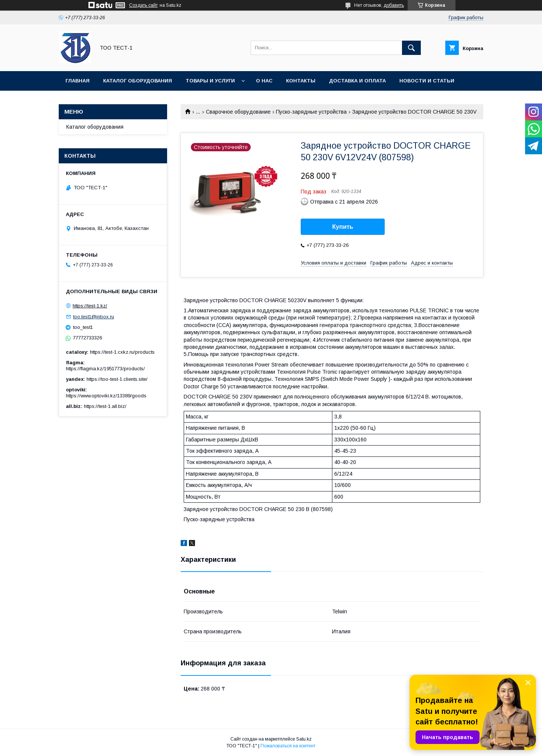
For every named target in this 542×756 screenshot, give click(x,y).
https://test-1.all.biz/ (105, 406)
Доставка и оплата (357, 81)
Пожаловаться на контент (288, 746)
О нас (264, 81)
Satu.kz (304, 739)
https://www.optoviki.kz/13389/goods (106, 396)
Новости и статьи (427, 81)
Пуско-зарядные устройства (311, 112)
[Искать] (411, 48)
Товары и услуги (210, 81)
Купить (343, 227)
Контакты (301, 81)
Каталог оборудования (138, 81)
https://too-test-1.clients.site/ (117, 379)
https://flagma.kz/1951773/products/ (105, 369)
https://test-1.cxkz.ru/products (122, 352)
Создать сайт (143, 5)
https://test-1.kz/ (90, 306)
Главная (78, 81)
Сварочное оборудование (238, 112)
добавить (394, 5)
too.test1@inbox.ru (94, 317)
